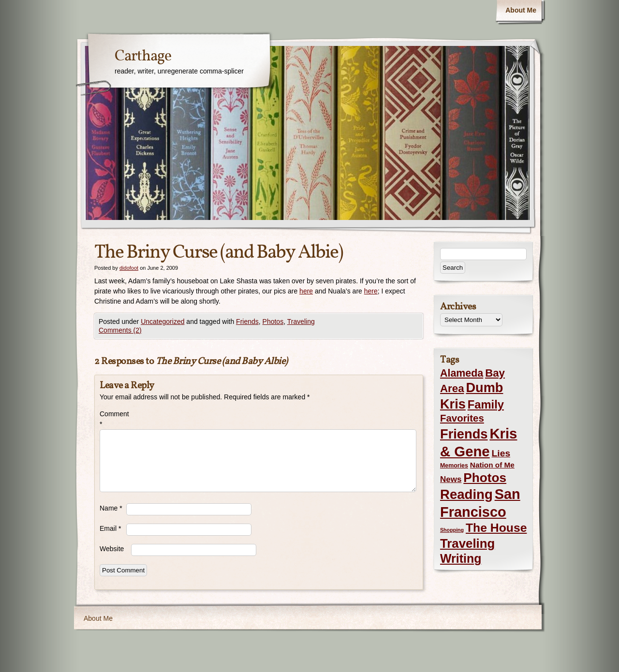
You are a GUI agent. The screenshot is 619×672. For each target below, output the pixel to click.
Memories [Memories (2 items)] (454, 466)
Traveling (301, 321)
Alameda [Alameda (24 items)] (462, 373)
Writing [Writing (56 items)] (461, 558)
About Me (521, 10)
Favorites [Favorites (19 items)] (462, 418)
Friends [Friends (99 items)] (464, 434)
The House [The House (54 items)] (496, 528)
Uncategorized (162, 321)
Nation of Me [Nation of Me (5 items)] (492, 465)
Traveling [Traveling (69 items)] (467, 543)
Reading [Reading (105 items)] (466, 494)
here (306, 291)
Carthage (143, 57)
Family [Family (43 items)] (486, 404)
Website (112, 549)
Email (110, 528)
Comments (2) (120, 330)
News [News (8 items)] (451, 479)
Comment (113, 419)
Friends (247, 321)
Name (111, 508)
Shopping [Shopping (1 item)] (452, 530)
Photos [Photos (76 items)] (485, 478)
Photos (273, 321)
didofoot (129, 268)
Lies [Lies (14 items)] (501, 453)
